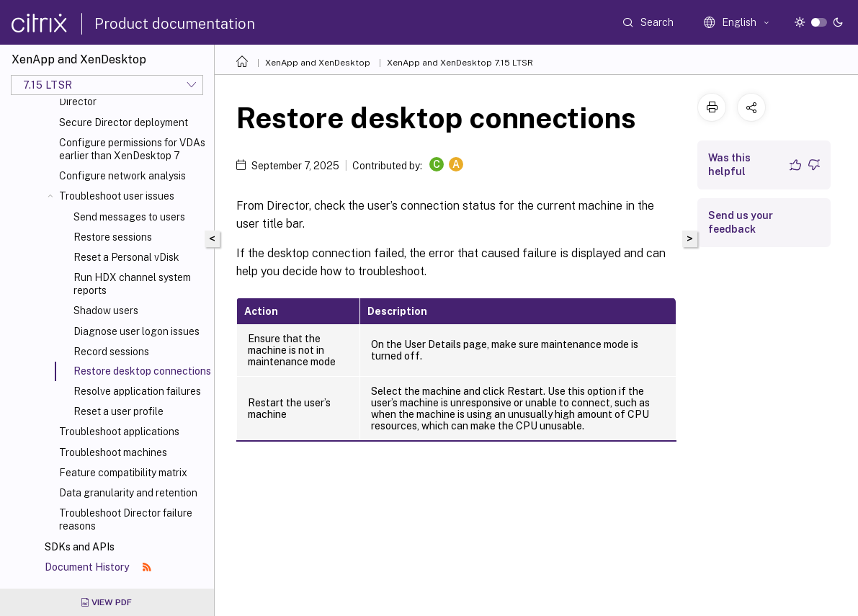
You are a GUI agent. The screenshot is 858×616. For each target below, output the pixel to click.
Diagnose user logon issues (137, 331)
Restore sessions (113, 237)
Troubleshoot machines (113, 452)
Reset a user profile (119, 411)
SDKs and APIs (80, 547)
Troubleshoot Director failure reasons (126, 519)
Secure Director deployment (124, 122)
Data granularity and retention (128, 493)
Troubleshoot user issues (117, 196)
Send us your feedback (741, 222)
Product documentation (175, 24)
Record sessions (111, 352)
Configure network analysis (122, 176)
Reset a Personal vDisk (126, 257)
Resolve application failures (137, 391)
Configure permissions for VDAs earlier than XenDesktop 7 (132, 149)
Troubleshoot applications (119, 432)
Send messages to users (129, 217)
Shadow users (106, 311)
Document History (98, 567)
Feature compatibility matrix (123, 473)
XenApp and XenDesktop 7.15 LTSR (460, 63)
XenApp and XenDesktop (318, 63)
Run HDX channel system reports (132, 284)
